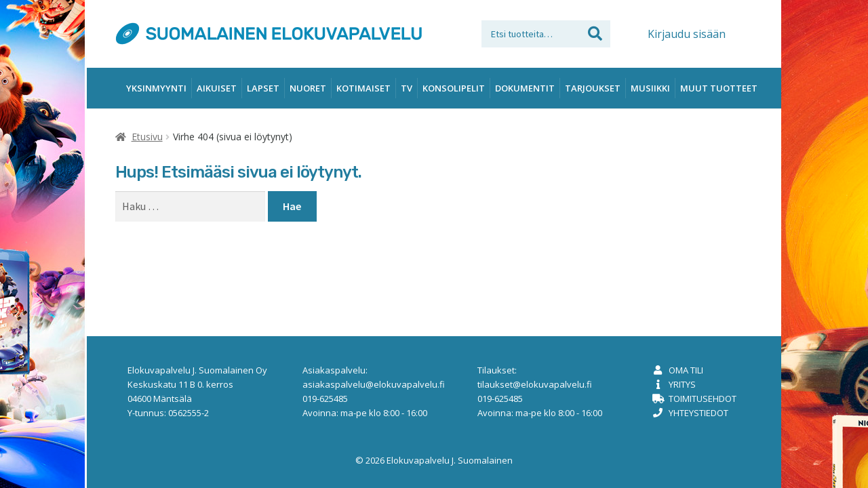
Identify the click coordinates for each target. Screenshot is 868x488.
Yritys (682, 384)
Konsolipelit (454, 88)
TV (407, 88)
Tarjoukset (593, 88)
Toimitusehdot (703, 399)
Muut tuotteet (719, 88)
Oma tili (686, 370)
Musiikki (650, 88)
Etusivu (147, 137)
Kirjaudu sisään (687, 34)
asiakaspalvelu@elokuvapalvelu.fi (374, 384)
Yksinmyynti (156, 88)
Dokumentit (525, 88)
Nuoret (308, 88)
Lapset (263, 88)
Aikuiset (217, 88)
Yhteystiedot (698, 413)
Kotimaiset (363, 88)
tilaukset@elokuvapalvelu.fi (535, 384)
